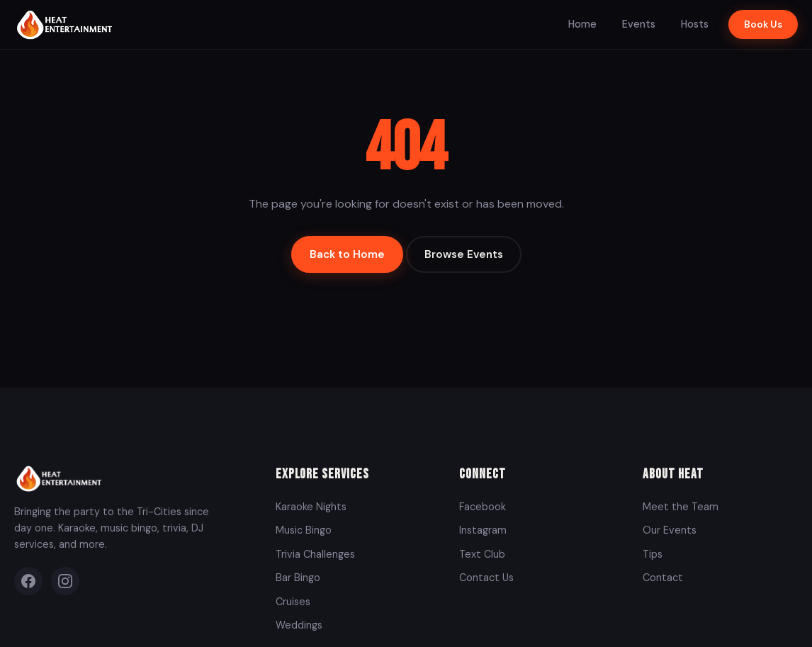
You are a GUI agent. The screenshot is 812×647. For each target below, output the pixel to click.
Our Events (670, 530)
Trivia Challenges (315, 554)
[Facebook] (28, 581)
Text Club (482, 554)
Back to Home (347, 254)
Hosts (695, 24)
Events (639, 24)
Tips (653, 554)
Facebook (483, 507)
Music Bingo (304, 530)
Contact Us (486, 578)
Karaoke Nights (311, 507)
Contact (663, 578)
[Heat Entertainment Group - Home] (66, 24)
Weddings (299, 625)
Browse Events (464, 254)
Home (582, 24)
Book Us (763, 24)
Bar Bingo (298, 578)
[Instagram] (65, 581)
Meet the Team (681, 507)
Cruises (293, 602)
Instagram (483, 530)
